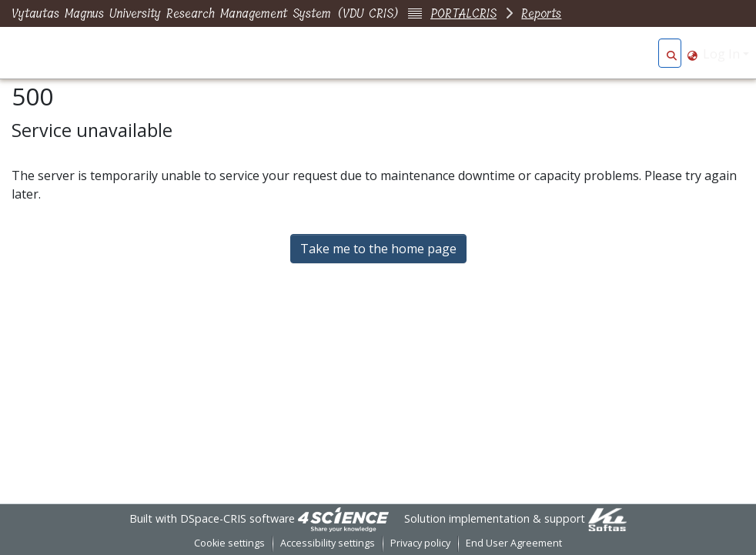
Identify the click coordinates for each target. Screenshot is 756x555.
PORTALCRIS (463, 13)
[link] (343, 518)
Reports (541, 13)
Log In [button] (723, 54)
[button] (672, 54)
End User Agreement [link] (514, 543)
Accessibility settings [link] (328, 543)
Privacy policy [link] (420, 543)
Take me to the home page (378, 249)
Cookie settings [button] (229, 543)
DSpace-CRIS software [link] (238, 518)
